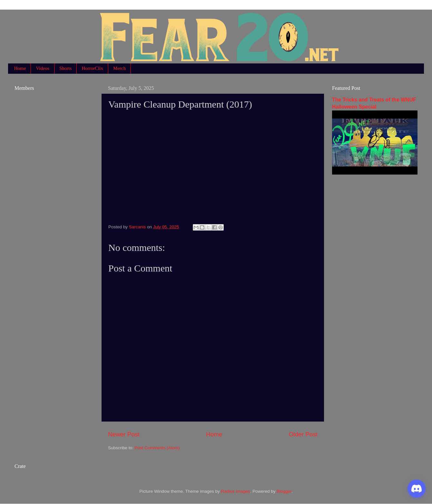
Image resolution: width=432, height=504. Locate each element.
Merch (119, 68)
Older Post (303, 434)
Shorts (65, 68)
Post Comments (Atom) (157, 448)
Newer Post (124, 434)
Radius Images (236, 491)
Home (20, 68)
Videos (43, 68)
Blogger (284, 491)
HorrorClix (92, 68)
